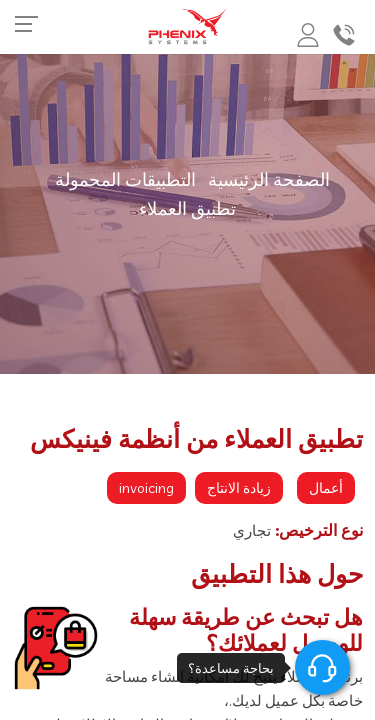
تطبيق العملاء (187, 208)
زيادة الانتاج (239, 488)
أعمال (326, 488)
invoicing (146, 488)
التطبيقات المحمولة (125, 179)
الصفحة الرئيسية (269, 179)
